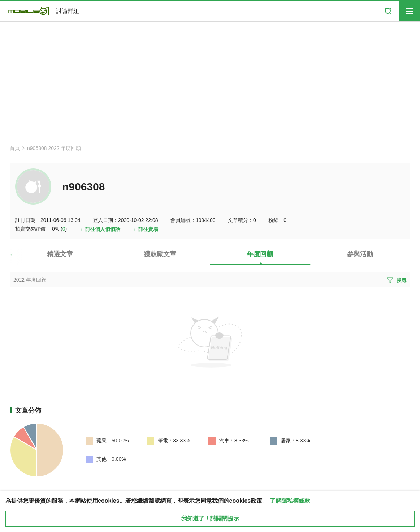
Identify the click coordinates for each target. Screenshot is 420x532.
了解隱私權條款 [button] (290, 501)
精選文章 (60, 254)
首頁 (15, 148)
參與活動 (360, 254)
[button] (18, 257)
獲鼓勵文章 (160, 254)
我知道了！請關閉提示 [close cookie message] (210, 518)
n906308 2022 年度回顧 (54, 148)
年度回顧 (260, 254)
